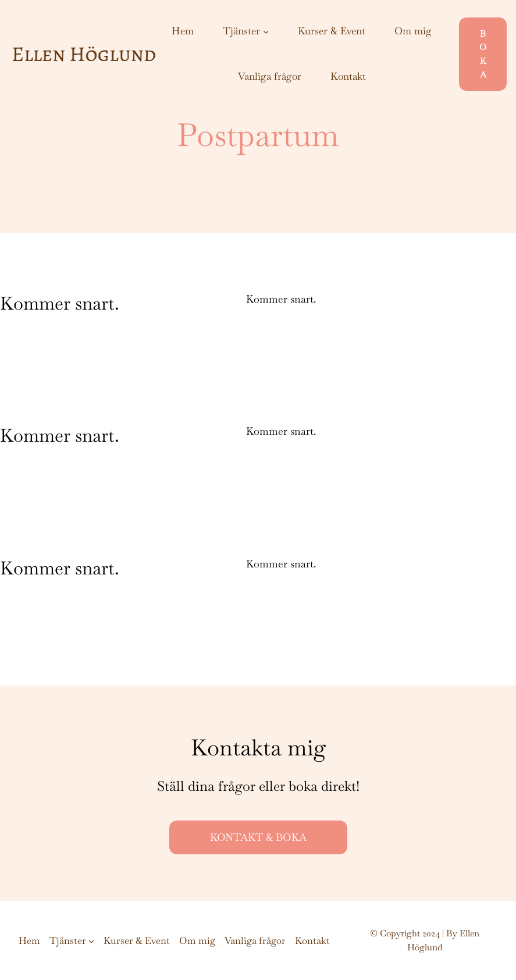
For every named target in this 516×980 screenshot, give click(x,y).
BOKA (483, 54)
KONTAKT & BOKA (258, 837)
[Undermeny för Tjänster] (266, 31)
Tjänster (241, 31)
